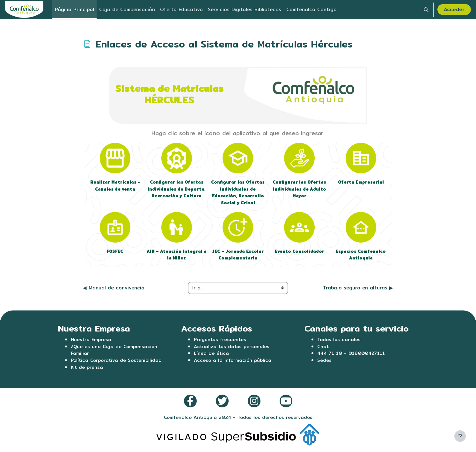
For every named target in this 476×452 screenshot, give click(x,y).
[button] (426, 10)
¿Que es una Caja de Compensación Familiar (115, 352)
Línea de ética (212, 355)
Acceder (454, 9)
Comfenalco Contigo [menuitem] (311, 9)
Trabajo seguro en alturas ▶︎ (358, 289)
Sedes (324, 362)
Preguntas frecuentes (221, 341)
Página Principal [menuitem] (74, 9)
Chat (323, 348)
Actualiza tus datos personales (233, 348)
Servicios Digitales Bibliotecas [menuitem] (245, 9)
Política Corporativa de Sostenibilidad (118, 362)
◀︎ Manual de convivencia (114, 289)
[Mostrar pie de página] (460, 436)
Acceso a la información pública (233, 362)
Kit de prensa (87, 370)
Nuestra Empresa (92, 341)
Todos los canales (339, 341)
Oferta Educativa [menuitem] (181, 9)
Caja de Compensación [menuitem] (127, 9)
